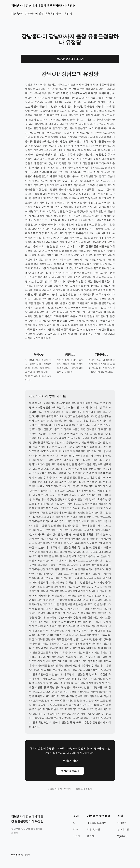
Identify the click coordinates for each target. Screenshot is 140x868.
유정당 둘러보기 (70, 771)
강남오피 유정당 (84, 789)
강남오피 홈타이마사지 (59, 789)
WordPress (17, 855)
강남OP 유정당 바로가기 (70, 59)
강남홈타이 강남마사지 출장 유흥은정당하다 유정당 (43, 6)
